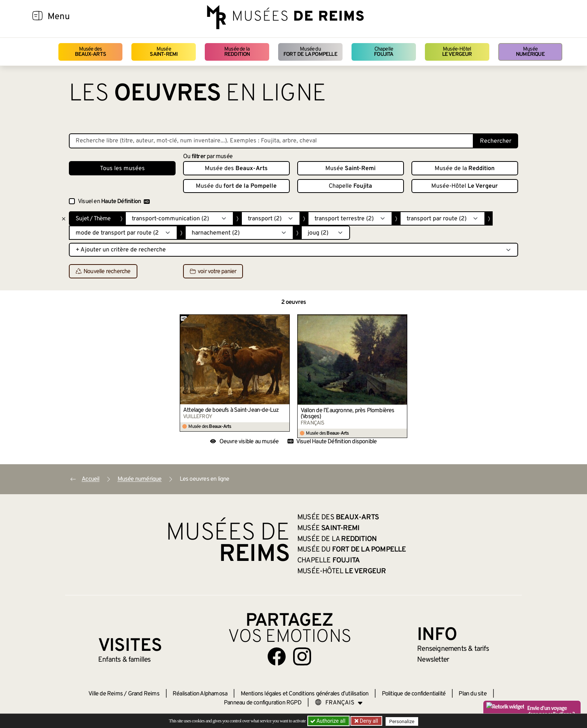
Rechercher (496, 141)
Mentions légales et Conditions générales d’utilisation (305, 694)
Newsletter (433, 660)
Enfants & (124, 660)
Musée (164, 52)
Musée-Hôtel (457, 52)
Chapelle (384, 52)
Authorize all (329, 721)
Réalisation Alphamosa (200, 694)
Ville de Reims (106, 694)
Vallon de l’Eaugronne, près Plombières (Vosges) (348, 414)
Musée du (310, 52)
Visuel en (114, 202)
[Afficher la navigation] (37, 17)
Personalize (403, 721)
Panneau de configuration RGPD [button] (263, 703)
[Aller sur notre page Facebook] (277, 656)
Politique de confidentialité (414, 694)
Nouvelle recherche (103, 272)
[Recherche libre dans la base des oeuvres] (271, 141)
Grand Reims (144, 694)
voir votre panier (213, 272)
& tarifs (453, 649)
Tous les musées (122, 169)
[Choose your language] (339, 703)
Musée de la (237, 52)
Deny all (369, 721)
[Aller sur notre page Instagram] (302, 656)
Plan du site (472, 694)
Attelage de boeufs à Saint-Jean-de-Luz (231, 410)
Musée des (90, 52)
